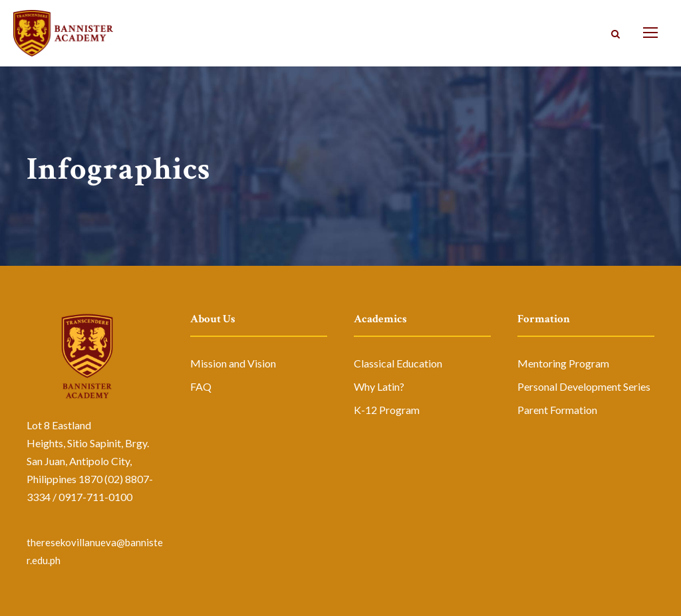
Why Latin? (379, 386)
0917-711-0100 (95, 497)
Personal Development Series (584, 386)
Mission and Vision (233, 363)
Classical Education (398, 363)
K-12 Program (387, 410)
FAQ (201, 386)
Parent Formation (557, 410)
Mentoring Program (563, 363)
